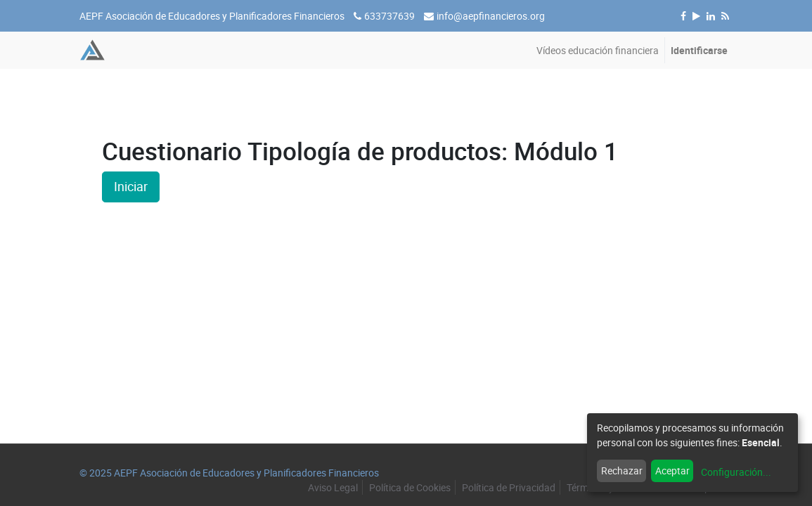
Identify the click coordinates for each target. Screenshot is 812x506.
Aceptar (672, 471)
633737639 (389, 16)
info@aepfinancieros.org (491, 16)
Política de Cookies (410, 487)
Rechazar (622, 471)
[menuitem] (598, 50)
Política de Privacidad (509, 487)
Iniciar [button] (131, 187)
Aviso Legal (333, 487)
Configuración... (736, 472)
